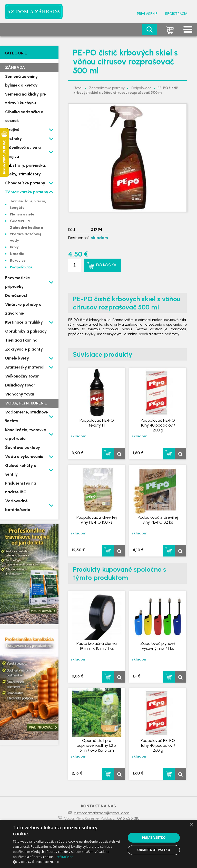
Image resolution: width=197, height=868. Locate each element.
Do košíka (106, 265)
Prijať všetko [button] (154, 838)
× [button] (191, 825)
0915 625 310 (128, 818)
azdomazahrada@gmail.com (102, 813)
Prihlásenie (147, 14)
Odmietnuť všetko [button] (154, 850)
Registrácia (176, 14)
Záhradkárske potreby (107, 88)
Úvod (77, 88)
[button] (68, 862)
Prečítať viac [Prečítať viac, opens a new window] (64, 857)
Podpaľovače (141, 88)
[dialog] (98, 844)
